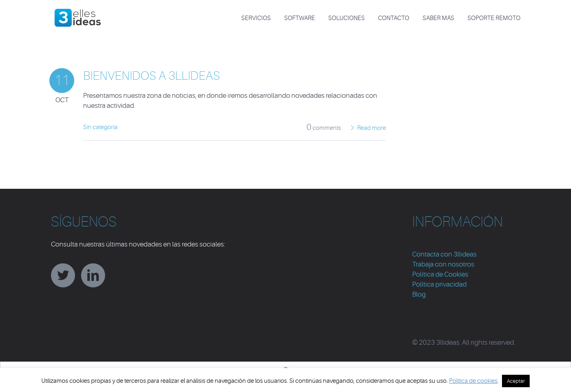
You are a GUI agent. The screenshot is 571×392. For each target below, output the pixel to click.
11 (62, 80)
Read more (372, 128)
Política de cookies (473, 381)
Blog (419, 294)
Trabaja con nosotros (443, 264)
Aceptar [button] (516, 381)
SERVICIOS (256, 18)
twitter (63, 275)
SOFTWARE (300, 18)
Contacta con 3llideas (444, 254)
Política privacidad (439, 284)
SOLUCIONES (346, 18)
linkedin (93, 275)
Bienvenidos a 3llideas (151, 76)
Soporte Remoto (494, 18)
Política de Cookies (440, 274)
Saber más (438, 18)
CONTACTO (394, 18)
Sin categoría (100, 127)
